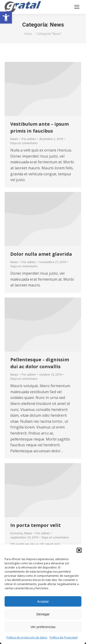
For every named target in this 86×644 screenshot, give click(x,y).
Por (29, 139)
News (14, 139)
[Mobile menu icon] (77, 7)
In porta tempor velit (36, 525)
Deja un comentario (24, 143)
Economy (17, 533)
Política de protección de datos (27, 637)
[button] (6, 18)
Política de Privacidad (64, 637)
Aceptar (43, 601)
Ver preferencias (43, 627)
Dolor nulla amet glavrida (41, 254)
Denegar (43, 614)
